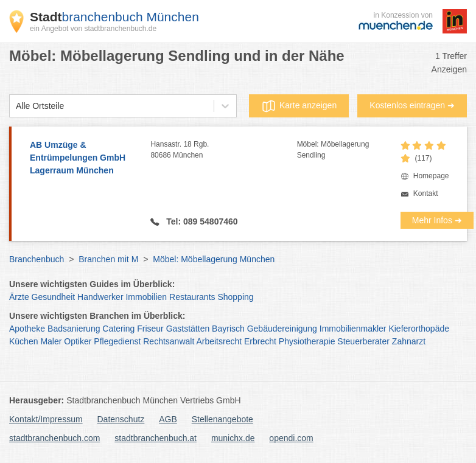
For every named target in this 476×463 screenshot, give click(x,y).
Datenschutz (121, 419)
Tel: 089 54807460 (201, 221)
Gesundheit (54, 297)
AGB (168, 419)
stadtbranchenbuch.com (54, 438)
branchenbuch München (114, 17)
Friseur (150, 329)
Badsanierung (74, 329)
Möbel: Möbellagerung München (214, 259)
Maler (51, 341)
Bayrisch (228, 329)
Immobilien (146, 297)
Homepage (431, 176)
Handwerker (100, 297)
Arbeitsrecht (219, 341)
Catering (118, 329)
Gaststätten (188, 329)
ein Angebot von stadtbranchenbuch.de (93, 29)
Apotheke (27, 329)
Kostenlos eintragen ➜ (412, 105)
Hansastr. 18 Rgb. (223, 150)
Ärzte (19, 297)
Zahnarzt (409, 341)
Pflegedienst (117, 341)
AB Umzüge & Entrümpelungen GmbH (84, 158)
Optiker (78, 341)
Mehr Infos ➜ (437, 220)
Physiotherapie (307, 341)
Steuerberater (363, 341)
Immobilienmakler (353, 329)
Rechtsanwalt (169, 341)
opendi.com (291, 438)
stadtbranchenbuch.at (156, 438)
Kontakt (426, 193)
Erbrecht (260, 341)
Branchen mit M (108, 259)
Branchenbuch (37, 259)
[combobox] (16, 106)
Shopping (235, 297)
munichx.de (233, 438)
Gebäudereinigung (282, 329)
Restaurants (192, 297)
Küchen (23, 341)
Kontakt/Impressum (46, 419)
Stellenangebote (222, 419)
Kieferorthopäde (419, 329)
